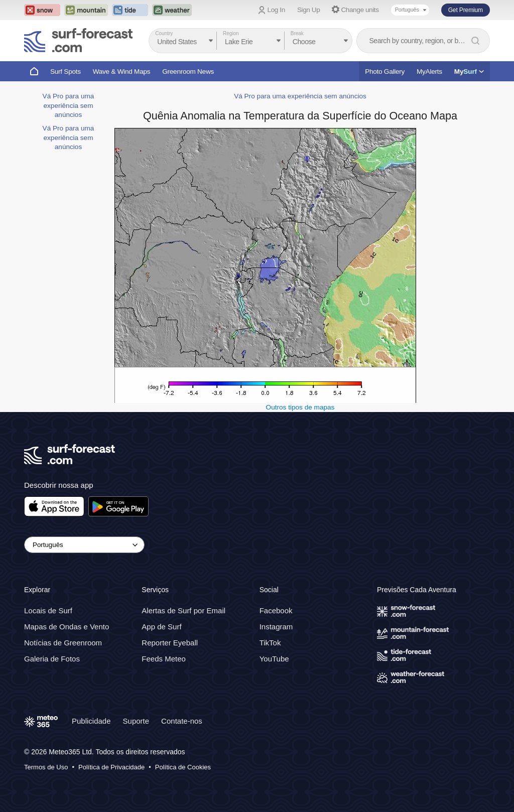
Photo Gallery (385, 72)
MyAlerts (429, 72)
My (469, 72)
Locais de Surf (48, 611)
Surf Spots (66, 72)
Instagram (276, 627)
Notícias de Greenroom (63, 643)
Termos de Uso (46, 767)
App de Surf (161, 627)
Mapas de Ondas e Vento (67, 627)
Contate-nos (182, 721)
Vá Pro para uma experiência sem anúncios (69, 105)
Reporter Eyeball (170, 643)
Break (297, 33)
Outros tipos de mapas (300, 407)
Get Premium (466, 10)
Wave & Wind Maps (122, 72)
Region (231, 33)
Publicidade (91, 721)
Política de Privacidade (111, 767)
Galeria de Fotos (52, 659)
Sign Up (309, 10)
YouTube (274, 659)
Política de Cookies (183, 767)
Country (164, 33)
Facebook (276, 611)
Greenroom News (188, 72)
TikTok (270, 643)
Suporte (136, 721)
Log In (276, 10)
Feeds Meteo (164, 659)
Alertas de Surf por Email (183, 611)
